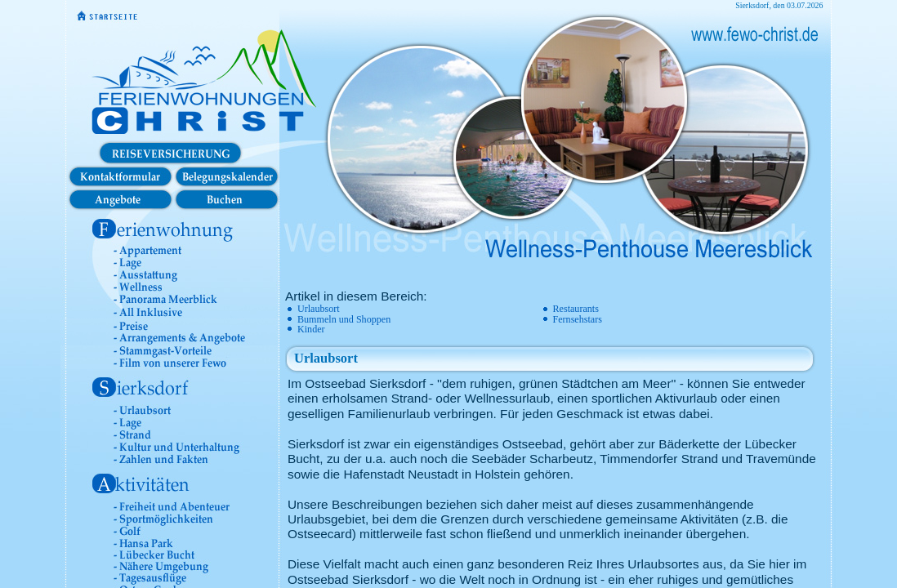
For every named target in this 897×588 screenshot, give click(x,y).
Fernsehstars (578, 319)
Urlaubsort (319, 309)
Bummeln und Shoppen (344, 319)
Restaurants (576, 309)
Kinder (311, 329)
